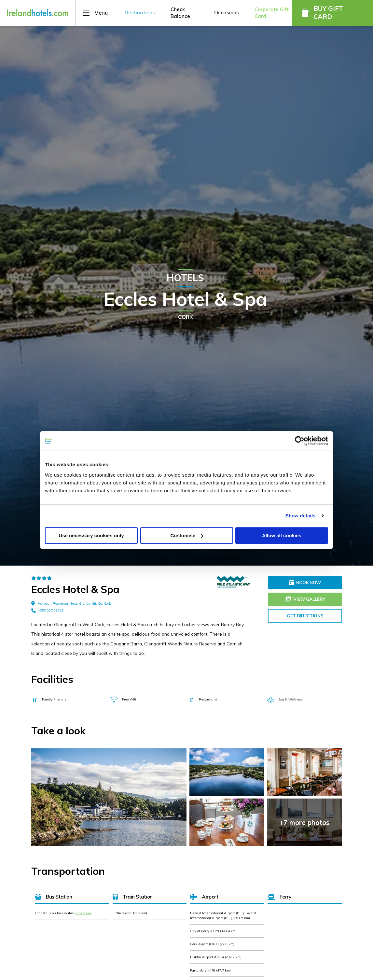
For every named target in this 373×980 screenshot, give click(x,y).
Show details (301, 516)
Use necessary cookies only (91, 535)
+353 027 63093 (47, 611)
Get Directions (305, 616)
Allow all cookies (282, 535)
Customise (187, 535)
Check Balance (180, 13)
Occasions (227, 13)
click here (83, 913)
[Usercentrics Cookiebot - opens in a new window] (300, 441)
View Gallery (305, 599)
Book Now (305, 582)
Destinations (140, 13)
